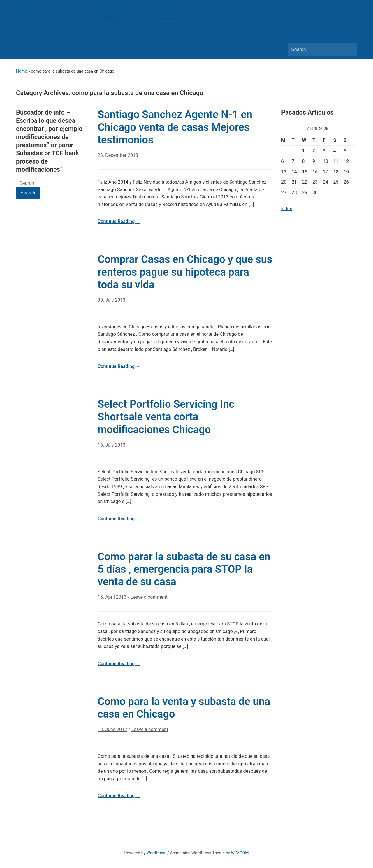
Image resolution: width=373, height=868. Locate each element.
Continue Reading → (119, 221)
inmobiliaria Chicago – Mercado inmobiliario (132, 16)
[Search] (317, 50)
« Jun (287, 209)
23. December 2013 (118, 155)
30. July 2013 (111, 300)
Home (22, 71)
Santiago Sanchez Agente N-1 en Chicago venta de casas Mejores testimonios (175, 127)
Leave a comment (149, 597)
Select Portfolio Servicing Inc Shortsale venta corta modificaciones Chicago (166, 417)
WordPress (156, 853)
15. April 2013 (112, 597)
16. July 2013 (111, 445)
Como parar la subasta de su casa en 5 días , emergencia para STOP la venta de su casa (184, 569)
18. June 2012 (112, 729)
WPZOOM (240, 853)
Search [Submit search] (350, 50)
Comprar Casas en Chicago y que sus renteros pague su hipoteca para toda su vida (185, 272)
